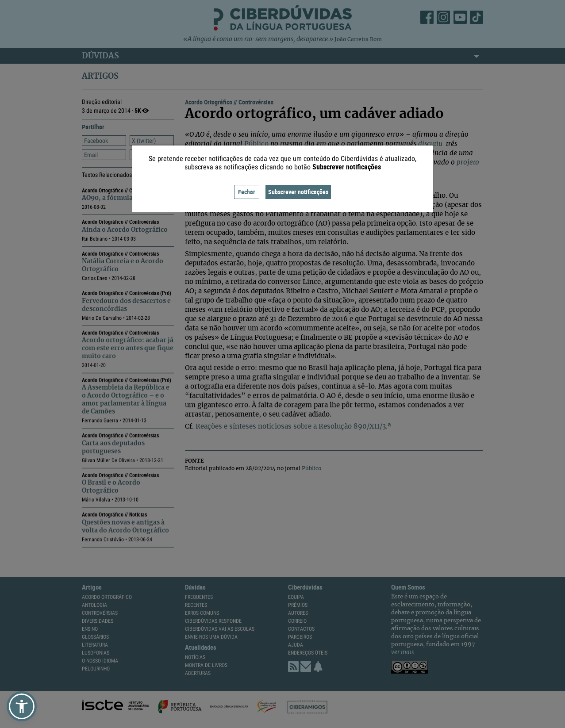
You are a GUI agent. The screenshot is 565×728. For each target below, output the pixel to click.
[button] (22, 706)
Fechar (247, 192)
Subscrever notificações (298, 192)
